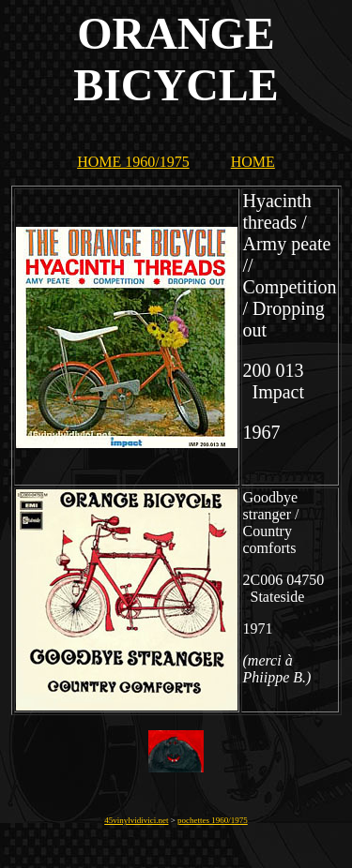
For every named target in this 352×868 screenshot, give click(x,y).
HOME (253, 162)
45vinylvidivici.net (136, 820)
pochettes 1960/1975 (213, 820)
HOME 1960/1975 (133, 162)
